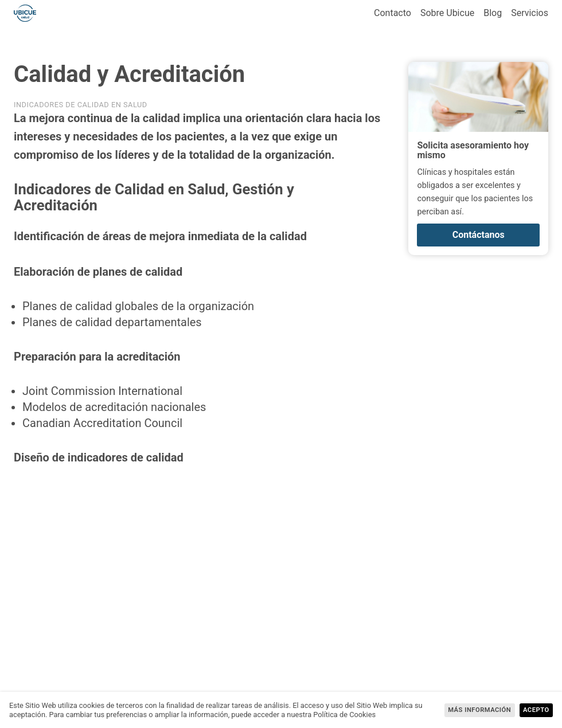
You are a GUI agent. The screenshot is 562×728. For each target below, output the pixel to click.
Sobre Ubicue (447, 13)
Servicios (530, 13)
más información (479, 710)
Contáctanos (479, 235)
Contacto (393, 13)
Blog (493, 13)
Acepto (536, 710)
